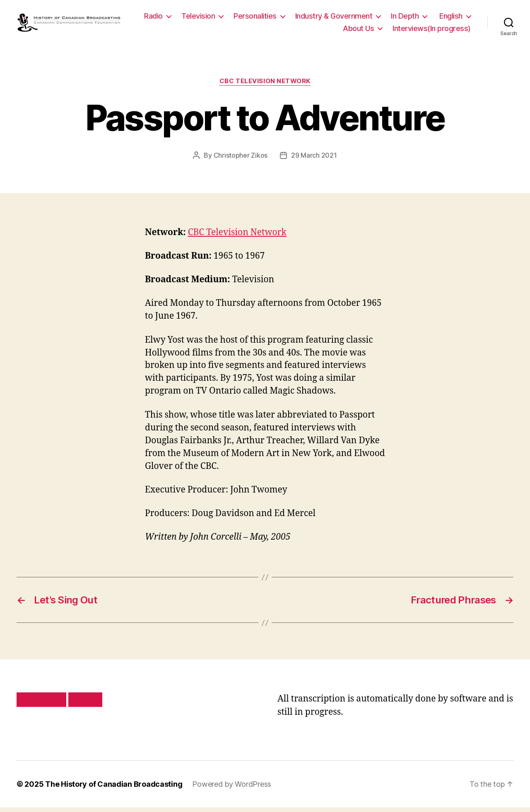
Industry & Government (377, 18)
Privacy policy (41, 704)
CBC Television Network (265, 86)
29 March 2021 (314, 159)
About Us (358, 30)
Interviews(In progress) (432, 30)
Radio (197, 18)
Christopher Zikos (241, 159)
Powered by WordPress (232, 789)
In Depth (449, 18)
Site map (86, 704)
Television (242, 18)
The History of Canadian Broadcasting (114, 789)
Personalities (299, 18)
